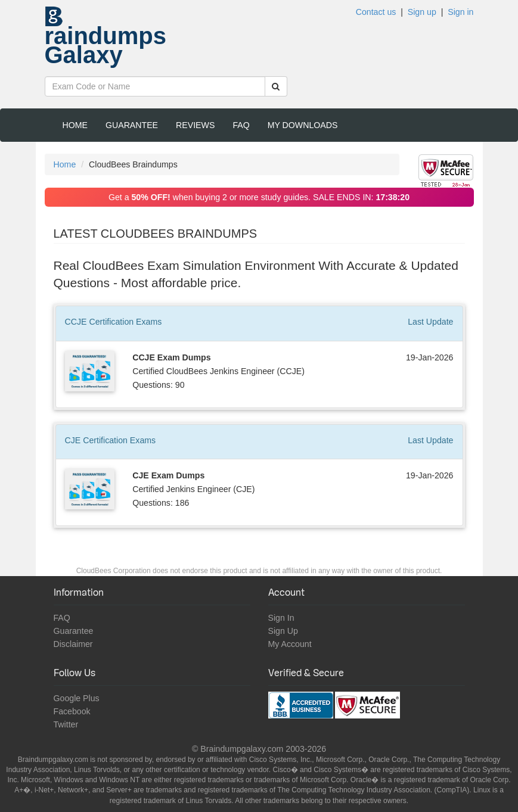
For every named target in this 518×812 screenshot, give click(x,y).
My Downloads (303, 125)
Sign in (460, 12)
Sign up (422, 12)
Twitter (66, 724)
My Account (290, 644)
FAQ (241, 125)
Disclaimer (73, 644)
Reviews (195, 125)
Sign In (281, 618)
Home (75, 125)
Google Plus (77, 698)
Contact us (376, 12)
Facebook (72, 711)
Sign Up (283, 631)
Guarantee (132, 125)
